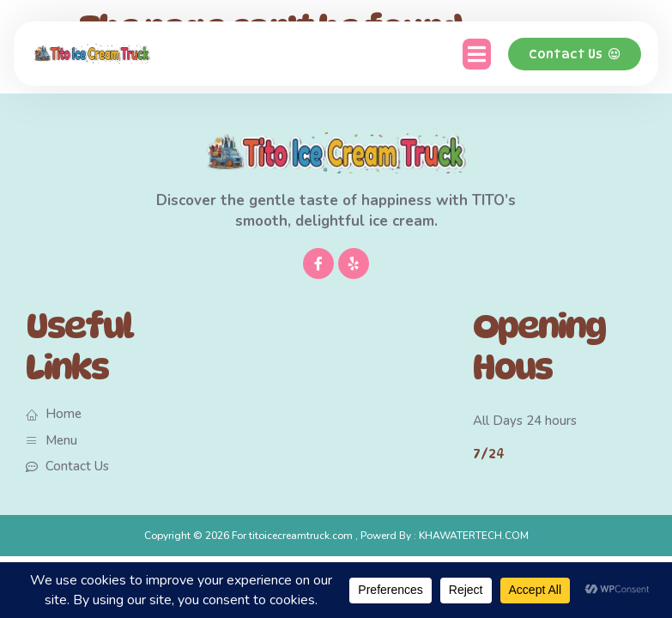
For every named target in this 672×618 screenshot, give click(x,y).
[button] (477, 54)
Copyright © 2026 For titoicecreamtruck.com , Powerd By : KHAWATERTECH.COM (336, 536)
